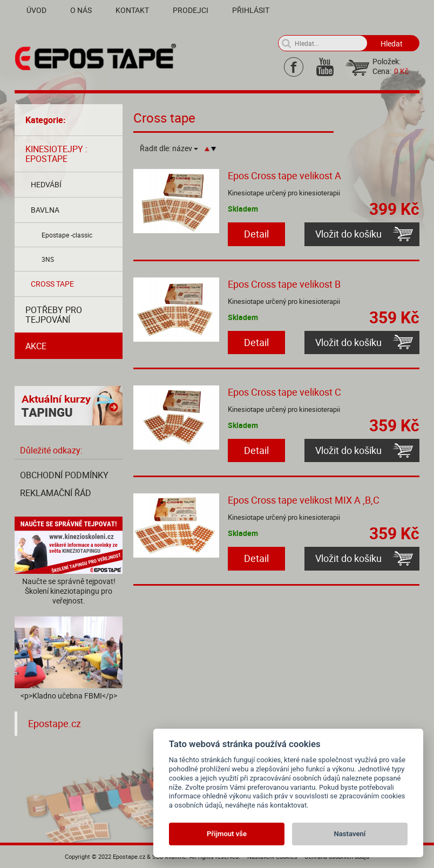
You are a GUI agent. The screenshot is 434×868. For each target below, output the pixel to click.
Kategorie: (46, 120)
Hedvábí (46, 184)
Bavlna (45, 210)
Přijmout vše (227, 834)
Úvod (36, 10)
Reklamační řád (56, 493)
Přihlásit (251, 10)
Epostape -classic (67, 235)
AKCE (36, 346)
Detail (256, 234)
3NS (48, 259)
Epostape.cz (55, 724)
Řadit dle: (169, 148)
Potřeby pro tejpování (54, 315)
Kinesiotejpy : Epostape (56, 154)
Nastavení (350, 834)
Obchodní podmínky (64, 475)
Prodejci (191, 10)
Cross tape (52, 284)
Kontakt (132, 10)
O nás (81, 10)
